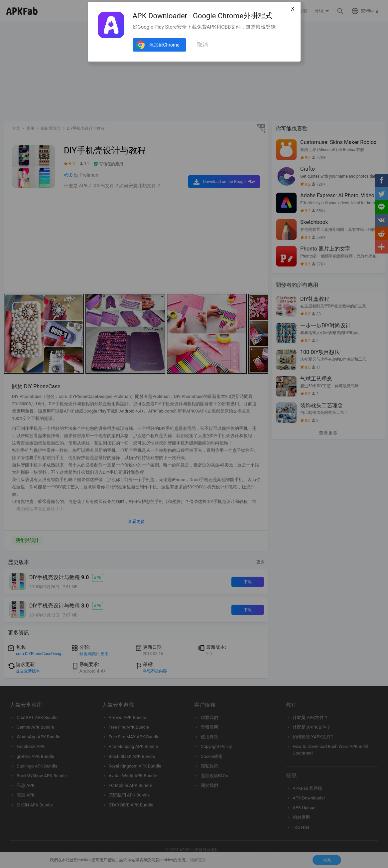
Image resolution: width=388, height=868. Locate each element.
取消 (202, 45)
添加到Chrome (164, 45)
